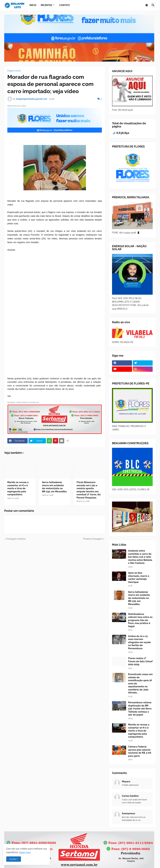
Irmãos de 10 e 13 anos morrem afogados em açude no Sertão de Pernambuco (139, 642)
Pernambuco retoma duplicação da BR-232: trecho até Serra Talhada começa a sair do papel (140, 709)
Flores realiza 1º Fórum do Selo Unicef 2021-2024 (140, 661)
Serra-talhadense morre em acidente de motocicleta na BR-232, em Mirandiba (54, 487)
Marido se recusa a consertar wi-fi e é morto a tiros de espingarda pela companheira (18, 488)
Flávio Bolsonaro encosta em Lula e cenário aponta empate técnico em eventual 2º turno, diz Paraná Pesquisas (89, 490)
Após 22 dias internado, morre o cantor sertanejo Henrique (139, 577)
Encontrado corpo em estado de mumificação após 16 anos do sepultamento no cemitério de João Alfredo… (140, 683)
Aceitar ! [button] (14, 859)
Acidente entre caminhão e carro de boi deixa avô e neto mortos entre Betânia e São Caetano (140, 557)
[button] (147, 5)
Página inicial (14, 71)
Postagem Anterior (16, 539)
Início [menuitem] (33, 5)
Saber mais (25, 852)
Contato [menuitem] (65, 5)
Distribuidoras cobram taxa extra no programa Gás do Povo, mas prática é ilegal (140, 620)
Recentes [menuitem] (46, 5)
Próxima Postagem (93, 539)
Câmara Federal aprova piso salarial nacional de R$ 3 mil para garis (140, 751)
